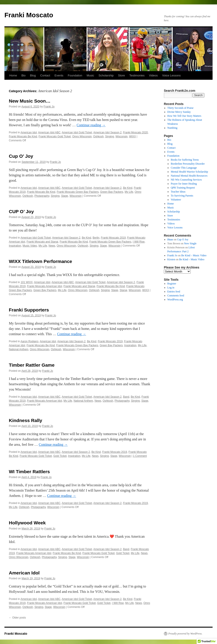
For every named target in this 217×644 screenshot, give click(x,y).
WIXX (133, 136)
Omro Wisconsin (82, 136)
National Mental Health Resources (189, 176)
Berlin (96, 238)
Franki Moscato (29, 15)
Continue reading (91, 125)
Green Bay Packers (112, 192)
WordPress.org (175, 300)
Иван (170, 239)
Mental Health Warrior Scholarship (189, 172)
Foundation (75, 75)
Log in (171, 288)
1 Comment (140, 456)
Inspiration (15, 246)
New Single (190, 243)
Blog (33, 75)
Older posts (17, 618)
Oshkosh (98, 136)
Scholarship (106, 75)
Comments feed (176, 296)
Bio (24, 75)
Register (172, 284)
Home (13, 75)
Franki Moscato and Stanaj (42, 242)
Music (90, 75)
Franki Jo (49, 107)
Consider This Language (184, 168)
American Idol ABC (49, 132)
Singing (110, 136)
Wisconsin (122, 136)
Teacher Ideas (178, 192)
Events (59, 75)
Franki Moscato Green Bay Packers (78, 192)
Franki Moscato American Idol (45, 286)
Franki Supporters (29, 310)
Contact (45, 75)
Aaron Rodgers (30, 341)
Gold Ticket (60, 456)
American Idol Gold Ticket (77, 132)
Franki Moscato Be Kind (23, 136)
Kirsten (171, 259)
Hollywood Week (27, 523)
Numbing (172, 128)
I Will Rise (139, 242)
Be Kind (128, 188)
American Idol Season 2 (108, 132)
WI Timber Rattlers (29, 472)
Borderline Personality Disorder (188, 164)
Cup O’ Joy (21, 156)
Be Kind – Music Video (194, 255)
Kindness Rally (26, 420)
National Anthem (19, 349)
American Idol (29, 132)
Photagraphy (42, 196)
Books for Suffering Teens (185, 160)
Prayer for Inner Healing (184, 184)
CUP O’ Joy (21, 211)
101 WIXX (27, 282)
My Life (129, 192)
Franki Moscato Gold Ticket (55, 136)
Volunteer (176, 200)
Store (121, 75)
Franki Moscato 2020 (136, 132)
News (52, 246)
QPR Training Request (183, 188)
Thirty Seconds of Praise (180, 108)
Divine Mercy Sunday (179, 112)
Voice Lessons (171, 75)
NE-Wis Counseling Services (186, 180)
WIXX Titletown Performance (41, 261)
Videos (153, 75)
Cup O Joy (183, 239)
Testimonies (137, 75)
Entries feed (174, 292)
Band (126, 397)
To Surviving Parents (182, 196)
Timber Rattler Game (32, 365)
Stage (65, 196)
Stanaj (123, 290)
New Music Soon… (30, 101)
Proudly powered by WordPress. (185, 634)
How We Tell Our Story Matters (184, 116)
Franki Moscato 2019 (113, 238)
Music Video (30, 246)
